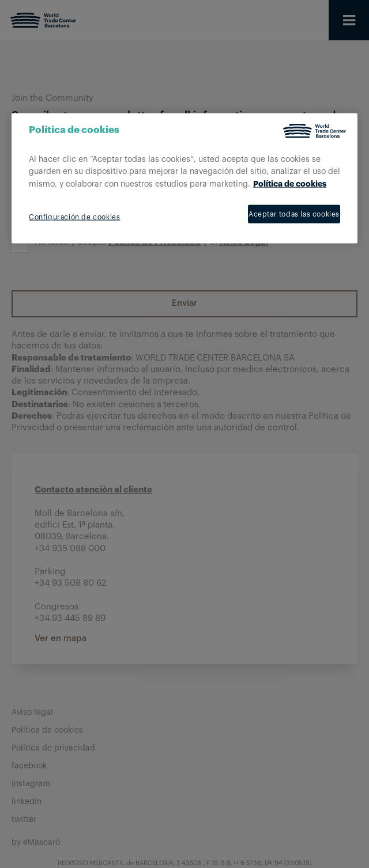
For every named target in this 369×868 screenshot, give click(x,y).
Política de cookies (290, 184)
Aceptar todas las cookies (294, 214)
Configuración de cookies (74, 217)
